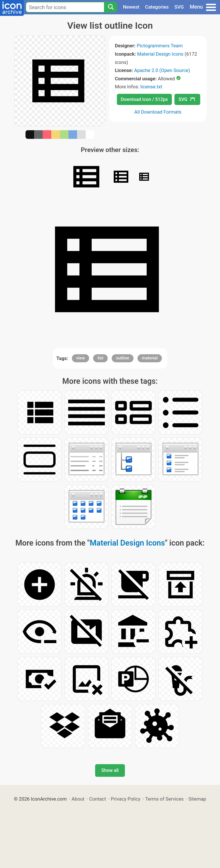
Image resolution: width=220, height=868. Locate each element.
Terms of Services (164, 799)
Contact (98, 799)
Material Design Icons (160, 54)
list (100, 358)
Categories (157, 7)
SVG (179, 7)
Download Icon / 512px (144, 99)
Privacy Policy (126, 799)
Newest (131, 7)
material (150, 358)
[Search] (111, 7)
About (78, 799)
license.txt (151, 87)
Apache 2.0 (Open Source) (162, 70)
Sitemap (197, 799)
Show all (110, 770)
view (80, 358)
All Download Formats (158, 112)
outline (123, 358)
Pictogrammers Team (160, 46)
